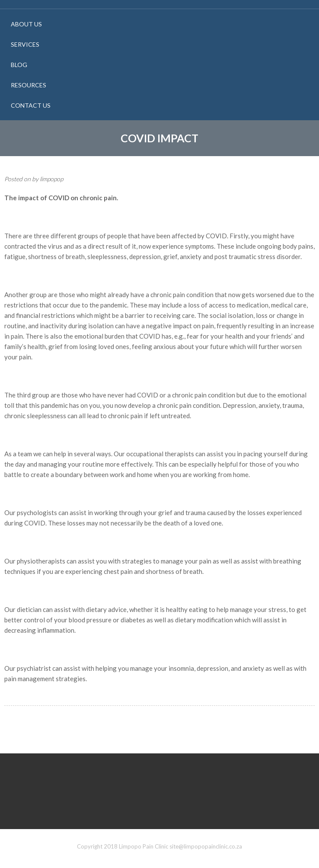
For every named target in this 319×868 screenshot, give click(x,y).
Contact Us (31, 105)
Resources (29, 85)
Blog (19, 65)
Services (25, 44)
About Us (26, 24)
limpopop (51, 179)
